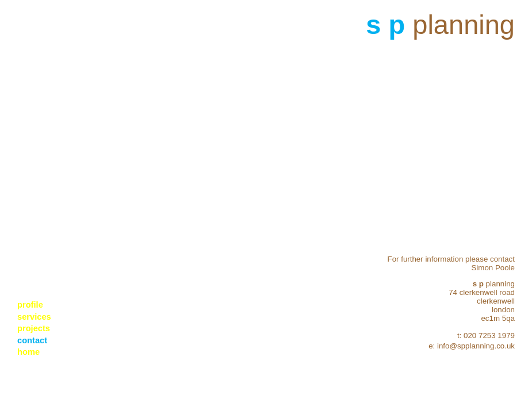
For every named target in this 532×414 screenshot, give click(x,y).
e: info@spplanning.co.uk (472, 346)
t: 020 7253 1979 (486, 336)
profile (30, 305)
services (34, 317)
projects (34, 328)
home (28, 352)
